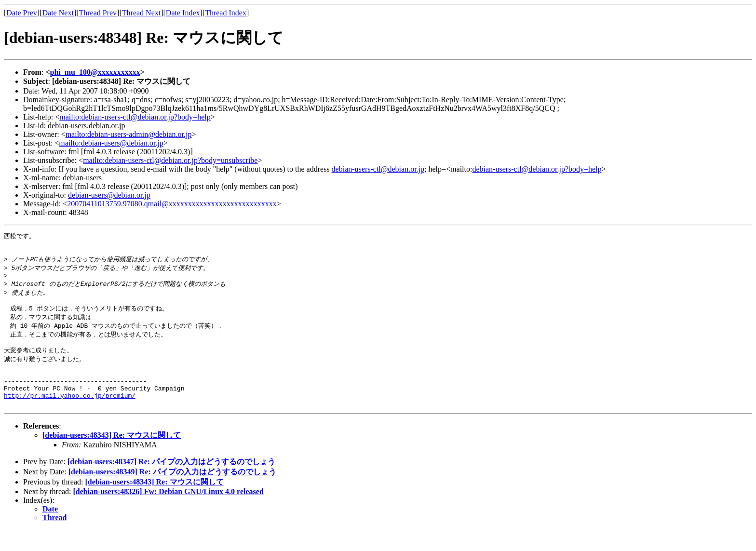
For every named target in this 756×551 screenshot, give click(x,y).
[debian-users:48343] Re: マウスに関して (112, 456)
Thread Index (226, 13)
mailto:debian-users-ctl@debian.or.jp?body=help (135, 117)
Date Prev (22, 13)
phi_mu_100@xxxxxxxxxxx (95, 72)
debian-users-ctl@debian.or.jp (378, 169)
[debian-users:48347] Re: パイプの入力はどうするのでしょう (171, 483)
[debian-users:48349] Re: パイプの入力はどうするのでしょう (172, 493)
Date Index (183, 13)
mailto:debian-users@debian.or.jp (111, 143)
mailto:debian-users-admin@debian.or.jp (129, 134)
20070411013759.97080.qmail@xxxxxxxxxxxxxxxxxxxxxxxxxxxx (172, 204)
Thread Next (141, 13)
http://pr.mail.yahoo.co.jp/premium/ (70, 415)
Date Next (58, 13)
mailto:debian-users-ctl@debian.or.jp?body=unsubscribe (170, 160)
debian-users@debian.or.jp (109, 195)
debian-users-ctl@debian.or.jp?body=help (537, 169)
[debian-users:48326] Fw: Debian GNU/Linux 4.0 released (169, 513)
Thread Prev (98, 13)
